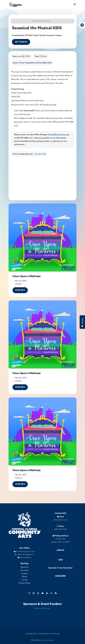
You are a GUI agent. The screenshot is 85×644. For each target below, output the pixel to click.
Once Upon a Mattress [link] (27, 276)
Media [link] (25, 577)
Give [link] (60, 560)
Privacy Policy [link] (25, 583)
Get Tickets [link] (21, 42)
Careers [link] (25, 580)
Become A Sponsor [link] (42, 608)
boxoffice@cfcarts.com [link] (60, 134)
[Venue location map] (42, 177)
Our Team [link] (25, 570)
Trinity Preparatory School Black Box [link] (35, 63)
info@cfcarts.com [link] (60, 520)
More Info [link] (20, 290)
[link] (82, 25)
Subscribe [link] (60, 576)
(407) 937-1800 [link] (60, 529)
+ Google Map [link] (39, 154)
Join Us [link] (60, 550)
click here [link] (57, 141)
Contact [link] (25, 574)
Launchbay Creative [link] (47, 640)
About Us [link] (25, 567)
